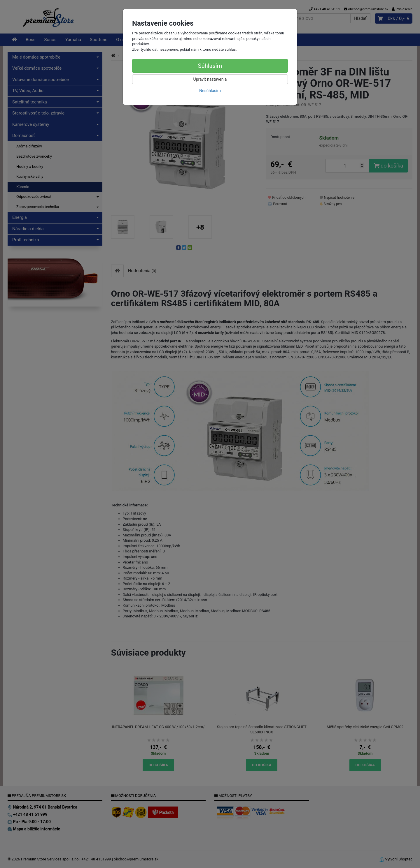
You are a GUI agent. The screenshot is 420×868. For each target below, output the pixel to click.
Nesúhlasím (210, 91)
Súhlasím (210, 66)
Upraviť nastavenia (210, 79)
